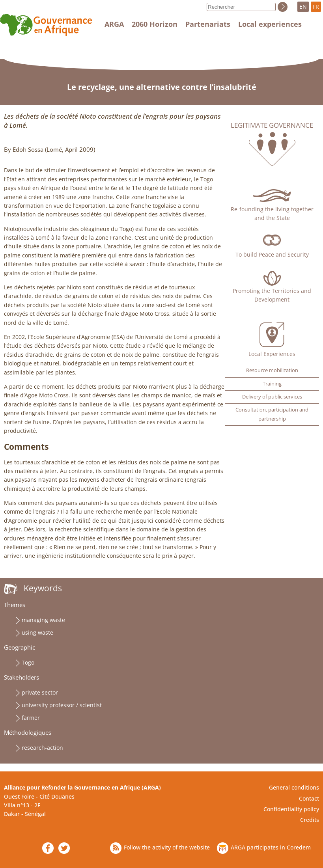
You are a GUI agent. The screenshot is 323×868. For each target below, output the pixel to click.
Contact (309, 798)
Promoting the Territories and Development (272, 295)
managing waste (43, 620)
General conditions (294, 787)
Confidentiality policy (291, 809)
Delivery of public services (272, 397)
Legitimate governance (272, 125)
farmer (31, 718)
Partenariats (208, 24)
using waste (37, 632)
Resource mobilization (272, 370)
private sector (40, 692)
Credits (310, 820)
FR (316, 7)
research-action (42, 748)
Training (272, 384)
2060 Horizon (155, 24)
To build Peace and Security (272, 254)
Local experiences (270, 24)
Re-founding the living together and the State (272, 213)
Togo (28, 662)
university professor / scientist (62, 705)
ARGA (114, 24)
